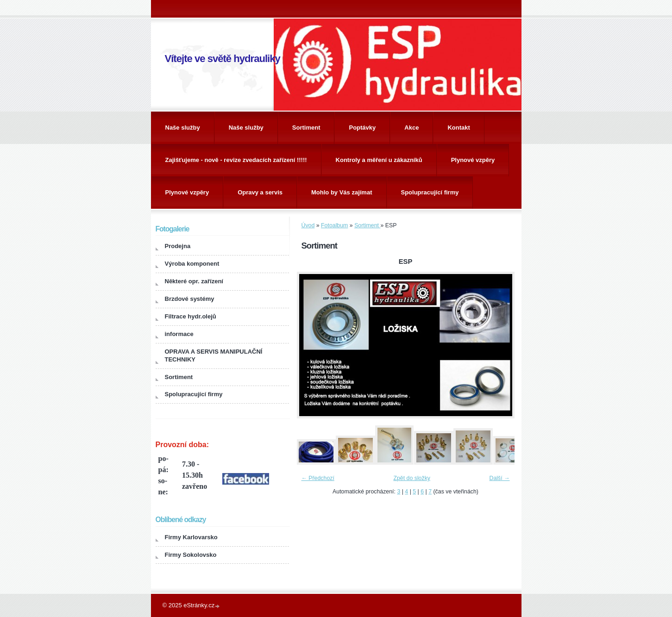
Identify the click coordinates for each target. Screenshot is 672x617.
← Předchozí (318, 478)
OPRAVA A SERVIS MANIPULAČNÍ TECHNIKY (214, 355)
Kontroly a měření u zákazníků (379, 160)
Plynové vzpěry (473, 160)
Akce (411, 128)
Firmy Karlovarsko (191, 537)
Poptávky (362, 128)
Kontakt (458, 128)
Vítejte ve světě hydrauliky (223, 59)
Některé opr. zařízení (194, 281)
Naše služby (183, 128)
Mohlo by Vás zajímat (342, 192)
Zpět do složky (412, 478)
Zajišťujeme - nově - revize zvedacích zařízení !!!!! (236, 160)
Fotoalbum (334, 225)
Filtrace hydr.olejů (191, 316)
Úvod (308, 225)
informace (179, 334)
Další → (500, 478)
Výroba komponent (192, 264)
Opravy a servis (260, 192)
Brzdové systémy (190, 299)
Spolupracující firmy (430, 192)
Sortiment (306, 128)
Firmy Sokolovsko (191, 555)
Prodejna (178, 246)
